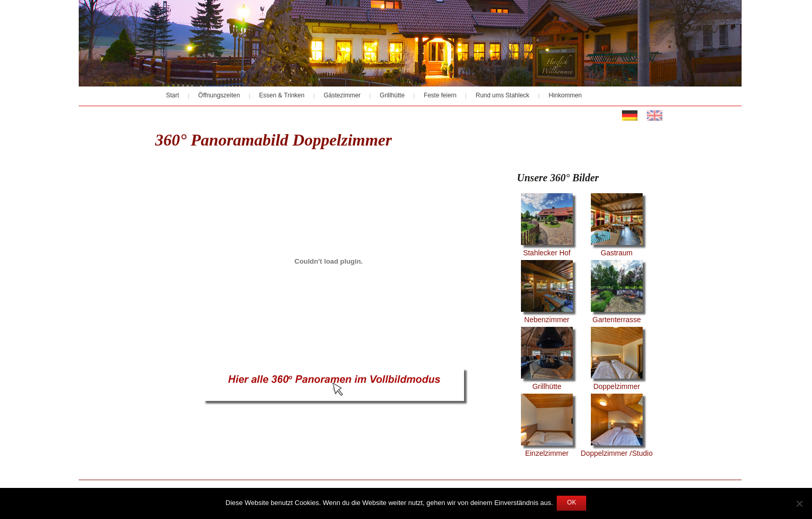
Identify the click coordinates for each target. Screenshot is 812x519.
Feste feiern (440, 96)
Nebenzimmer (547, 293)
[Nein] (799, 503)
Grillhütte (392, 96)
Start (173, 96)
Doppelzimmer (617, 360)
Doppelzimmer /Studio (617, 427)
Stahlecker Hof (547, 226)
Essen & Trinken (282, 96)
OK (571, 503)
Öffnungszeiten (219, 96)
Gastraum (617, 226)
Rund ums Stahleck (502, 96)
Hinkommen (565, 96)
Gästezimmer (342, 96)
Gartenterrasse (617, 293)
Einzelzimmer (547, 427)
